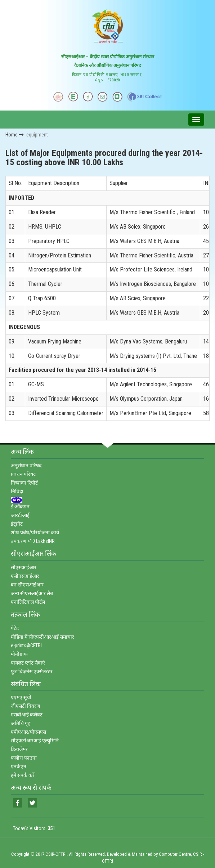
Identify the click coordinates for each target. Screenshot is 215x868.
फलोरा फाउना (24, 758)
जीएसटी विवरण (25, 706)
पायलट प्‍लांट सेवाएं (28, 663)
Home (15, 135)
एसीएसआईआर (25, 576)
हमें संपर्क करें (23, 775)
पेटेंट (15, 628)
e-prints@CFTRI (26, 646)
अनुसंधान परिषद (26, 466)
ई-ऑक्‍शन (20, 507)
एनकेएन (19, 766)
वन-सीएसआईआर (27, 585)
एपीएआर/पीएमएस (28, 732)
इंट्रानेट (17, 524)
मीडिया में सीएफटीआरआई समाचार (42, 637)
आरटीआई (20, 515)
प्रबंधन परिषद (23, 474)
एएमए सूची (21, 697)
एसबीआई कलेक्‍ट (27, 715)
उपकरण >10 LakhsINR (33, 541)
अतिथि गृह (21, 723)
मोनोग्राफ (19, 654)
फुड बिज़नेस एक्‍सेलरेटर (32, 671)
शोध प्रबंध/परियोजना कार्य (35, 532)
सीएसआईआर (24, 567)
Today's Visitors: (34, 828)
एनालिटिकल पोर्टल (28, 602)
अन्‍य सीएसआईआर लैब (32, 593)
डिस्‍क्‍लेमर (19, 749)
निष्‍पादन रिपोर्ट (24, 483)
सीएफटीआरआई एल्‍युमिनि (35, 741)
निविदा (17, 491)
